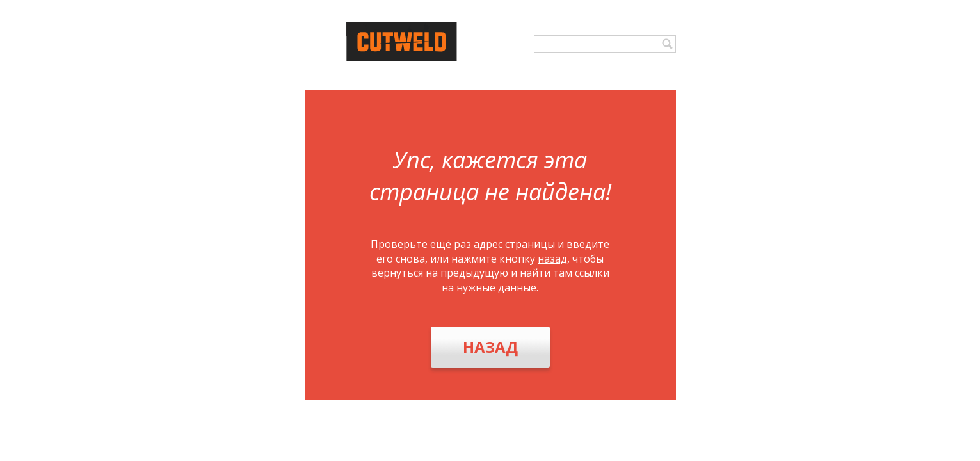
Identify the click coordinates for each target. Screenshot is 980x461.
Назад (490, 347)
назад (552, 259)
